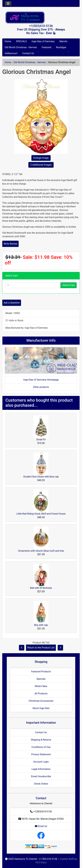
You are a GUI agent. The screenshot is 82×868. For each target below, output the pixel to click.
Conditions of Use (41, 747)
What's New (41, 686)
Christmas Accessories (41, 701)
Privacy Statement (41, 754)
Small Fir (41, 440)
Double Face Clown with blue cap (41, 477)
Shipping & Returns (41, 740)
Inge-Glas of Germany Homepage (41, 380)
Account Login (41, 762)
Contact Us (28, 53)
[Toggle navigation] (8, 3)
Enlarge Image (41, 158)
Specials (41, 679)
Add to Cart (69, 285)
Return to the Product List (41, 648)
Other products (41, 387)
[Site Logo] (41, 17)
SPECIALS (21, 41)
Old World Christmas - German (21, 47)
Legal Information (41, 769)
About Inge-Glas (41, 708)
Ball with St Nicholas (41, 588)
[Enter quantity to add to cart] (33, 285)
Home (8, 41)
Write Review (10, 244)
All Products (41, 694)
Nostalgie (61, 47)
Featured (46, 47)
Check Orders (41, 784)
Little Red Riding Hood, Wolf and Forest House (41, 514)
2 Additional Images (41, 165)
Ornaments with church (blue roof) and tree (41, 551)
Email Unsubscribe (41, 776)
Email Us (41, 826)
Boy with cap (41, 625)
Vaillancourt (11, 53)
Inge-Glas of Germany (43, 41)
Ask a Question (12, 303)
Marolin (64, 41)
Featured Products (41, 672)
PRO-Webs (41, 863)
